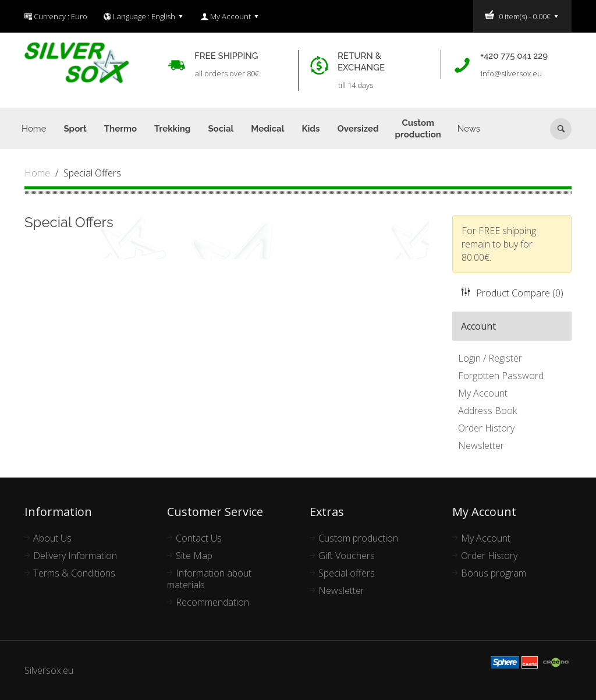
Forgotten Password (501, 376)
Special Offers (92, 173)
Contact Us (199, 538)
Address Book (487, 411)
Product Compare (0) (512, 293)
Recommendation (212, 602)
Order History (486, 428)
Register (505, 358)
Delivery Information (75, 556)
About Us (52, 538)
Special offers (347, 573)
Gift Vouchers (347, 556)
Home (37, 173)
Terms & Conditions (74, 573)
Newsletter (481, 446)
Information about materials (209, 579)
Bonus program (494, 573)
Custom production (358, 538)
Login (469, 358)
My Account (483, 393)
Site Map (194, 556)
